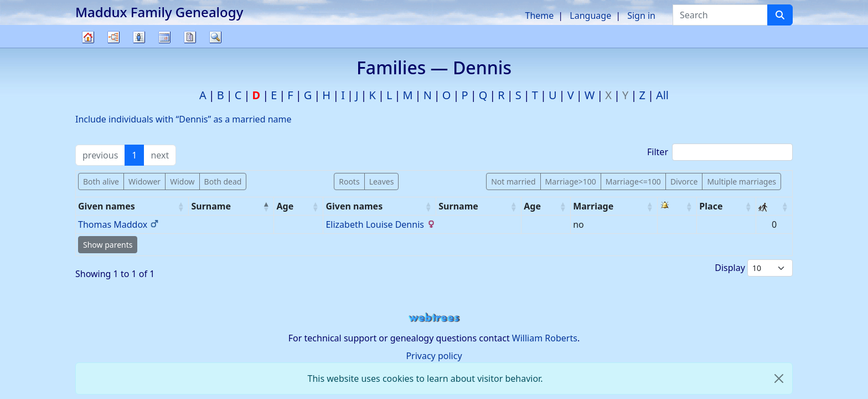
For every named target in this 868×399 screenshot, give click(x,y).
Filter (720, 152)
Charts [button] (113, 37)
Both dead (223, 181)
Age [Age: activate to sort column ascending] (285, 206)
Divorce (684, 181)
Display (754, 268)
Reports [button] (190, 37)
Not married (513, 181)
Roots (349, 181)
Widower (144, 181)
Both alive (101, 181)
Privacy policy (434, 356)
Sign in (641, 16)
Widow (182, 181)
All (662, 95)
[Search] (780, 15)
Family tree (88, 47)
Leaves (382, 181)
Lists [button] (139, 37)
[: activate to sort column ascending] (678, 206)
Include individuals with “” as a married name (183, 119)
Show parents (108, 245)
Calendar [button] (164, 37)
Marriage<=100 (633, 181)
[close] (779, 378)
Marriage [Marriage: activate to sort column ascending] (593, 206)
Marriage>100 (571, 181)
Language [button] (590, 16)
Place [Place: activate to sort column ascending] (711, 206)
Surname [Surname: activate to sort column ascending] (458, 206)
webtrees (434, 318)
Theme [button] (540, 16)
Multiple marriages (742, 181)
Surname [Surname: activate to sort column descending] (211, 206)
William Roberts (545, 338)
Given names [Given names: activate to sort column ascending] (107, 206)
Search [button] (215, 37)
